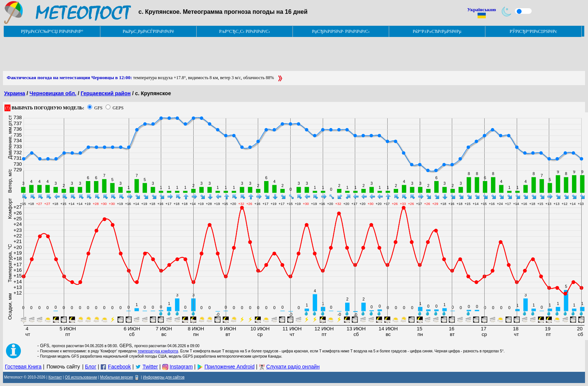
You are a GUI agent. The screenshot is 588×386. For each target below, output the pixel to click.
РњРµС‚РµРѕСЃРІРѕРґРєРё (148, 31)
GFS (98, 108)
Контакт (55, 377)
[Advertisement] (139, 54)
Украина (15, 93)
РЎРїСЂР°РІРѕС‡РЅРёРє (533, 31)
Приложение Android (229, 367)
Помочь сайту (63, 367)
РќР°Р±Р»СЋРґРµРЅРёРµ (437, 31)
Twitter (150, 367)
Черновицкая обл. (53, 93)
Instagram (181, 367)
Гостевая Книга (23, 367)
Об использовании (81, 377)
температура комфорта (158, 351)
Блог (91, 367)
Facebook (119, 367)
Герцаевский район (106, 93)
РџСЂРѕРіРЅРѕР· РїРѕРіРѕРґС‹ (341, 31)
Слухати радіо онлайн (293, 367)
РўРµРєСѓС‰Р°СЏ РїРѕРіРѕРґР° (52, 31)
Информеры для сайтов (164, 377)
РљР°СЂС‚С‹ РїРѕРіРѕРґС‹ (245, 31)
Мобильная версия (116, 377)
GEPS (118, 108)
